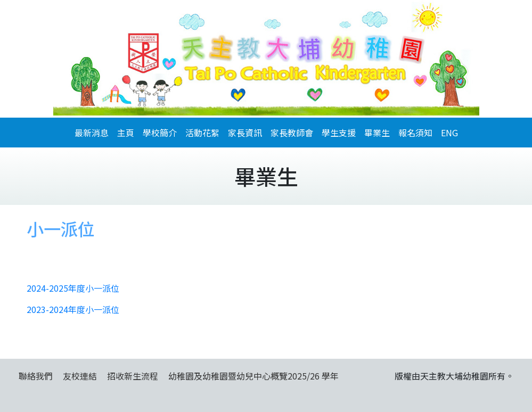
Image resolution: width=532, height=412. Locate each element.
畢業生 (377, 133)
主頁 (126, 133)
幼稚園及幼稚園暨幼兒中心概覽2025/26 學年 (253, 376)
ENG (449, 133)
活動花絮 (202, 133)
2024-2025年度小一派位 (73, 288)
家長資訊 (245, 133)
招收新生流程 (133, 376)
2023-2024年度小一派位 (73, 309)
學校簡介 (160, 133)
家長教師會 (292, 133)
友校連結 (80, 376)
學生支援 (339, 133)
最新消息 (92, 133)
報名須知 (415, 133)
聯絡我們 (36, 376)
